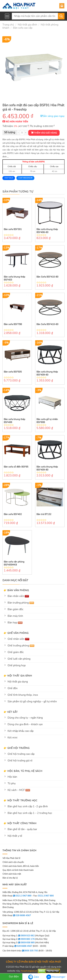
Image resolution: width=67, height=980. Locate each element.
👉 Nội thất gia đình (18, 676)
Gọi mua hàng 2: (19, 939)
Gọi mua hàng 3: (19, 943)
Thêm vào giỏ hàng (45, 133)
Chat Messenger (25, 178)
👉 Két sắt (11, 712)
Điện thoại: (17, 915)
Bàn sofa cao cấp (23, 28)
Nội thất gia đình (27, 25)
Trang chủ (8, 25)
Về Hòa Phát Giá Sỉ (11, 858)
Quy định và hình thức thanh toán (18, 870)
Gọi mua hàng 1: (19, 936)
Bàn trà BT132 (44, 514)
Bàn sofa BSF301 (13, 229)
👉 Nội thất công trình (20, 823)
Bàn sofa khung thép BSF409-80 (47, 468)
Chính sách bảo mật (12, 874)
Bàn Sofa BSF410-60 (47, 324)
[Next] (59, 68)
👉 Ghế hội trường (17, 748)
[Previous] (8, 68)
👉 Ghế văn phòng (16, 633)
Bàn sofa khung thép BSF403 (14, 278)
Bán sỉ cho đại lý (10, 878)
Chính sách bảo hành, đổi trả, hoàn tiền (21, 866)
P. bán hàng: (17, 946)
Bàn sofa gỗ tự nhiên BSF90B (47, 421)
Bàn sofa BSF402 (13, 514)
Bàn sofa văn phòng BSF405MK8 (14, 563)
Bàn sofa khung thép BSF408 (14, 421)
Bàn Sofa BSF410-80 (47, 277)
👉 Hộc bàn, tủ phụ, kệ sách (23, 771)
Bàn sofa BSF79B (13, 324)
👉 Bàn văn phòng (16, 590)
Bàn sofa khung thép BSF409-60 (47, 373)
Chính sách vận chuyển (13, 862)
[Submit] (61, 16)
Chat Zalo (9, 178)
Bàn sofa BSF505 (13, 372)
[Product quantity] (22, 133)
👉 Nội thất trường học (21, 800)
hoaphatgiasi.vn (29, 971)
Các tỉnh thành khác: (20, 951)
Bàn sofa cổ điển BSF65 (16, 467)
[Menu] (7, 16)
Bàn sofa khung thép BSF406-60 (47, 231)
